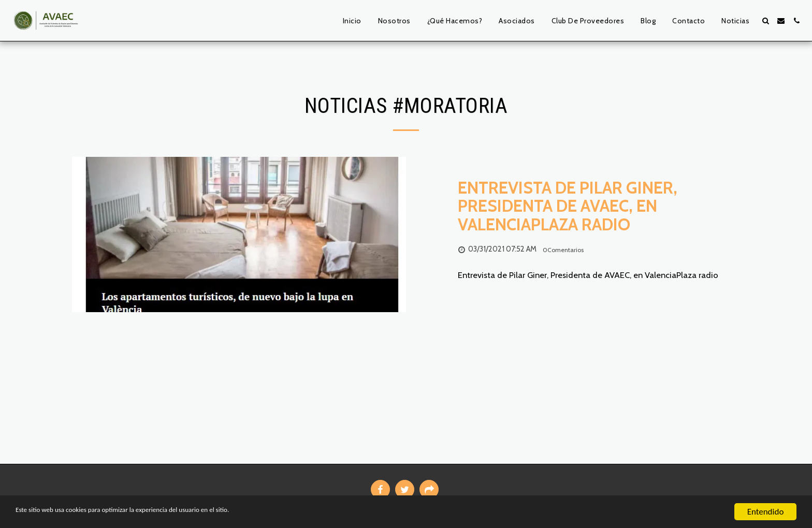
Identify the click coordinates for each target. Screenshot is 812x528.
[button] (765, 21)
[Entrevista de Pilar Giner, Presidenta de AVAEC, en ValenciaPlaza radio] (599, 206)
